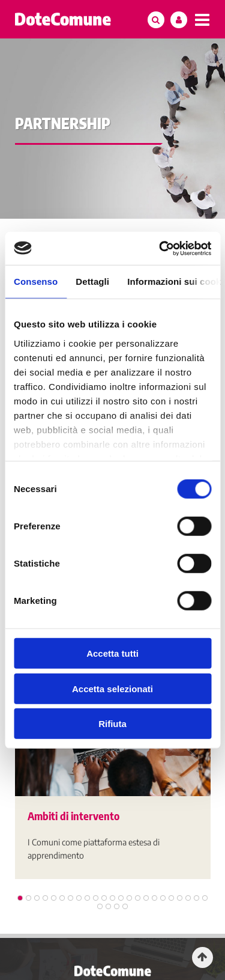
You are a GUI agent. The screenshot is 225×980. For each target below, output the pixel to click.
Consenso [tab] (36, 282)
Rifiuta (112, 724)
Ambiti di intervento (73, 816)
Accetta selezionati (112, 688)
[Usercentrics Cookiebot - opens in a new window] (160, 248)
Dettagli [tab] (92, 282)
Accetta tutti (112, 653)
